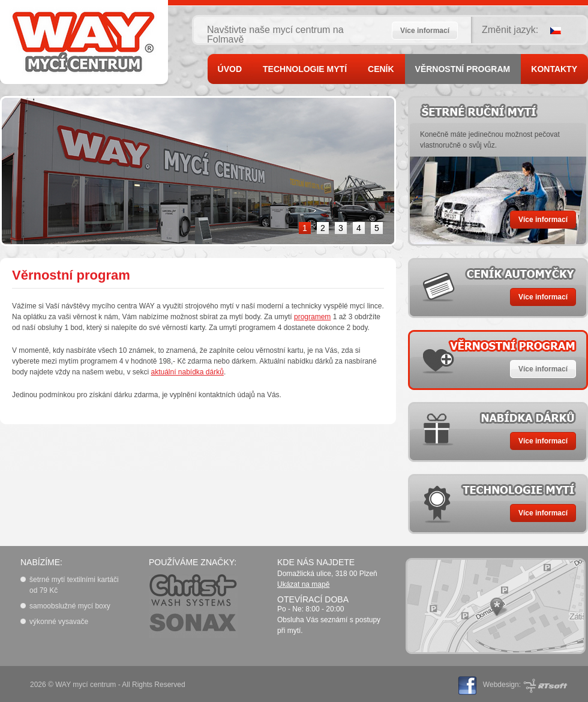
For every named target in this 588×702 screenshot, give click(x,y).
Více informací (425, 31)
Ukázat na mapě (303, 584)
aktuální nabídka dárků (187, 372)
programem (312, 317)
